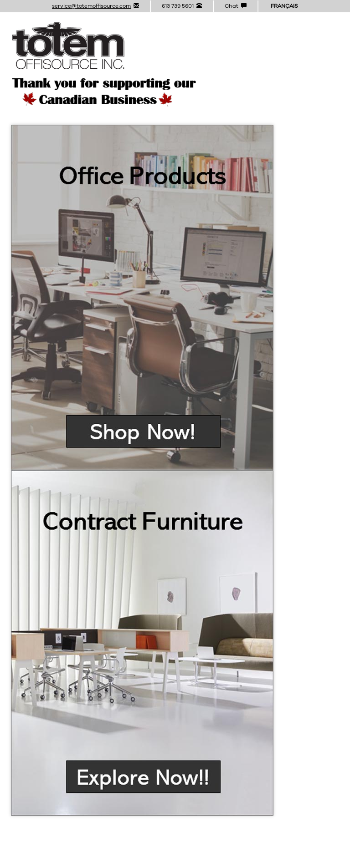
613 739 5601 (182, 6)
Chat (236, 6)
